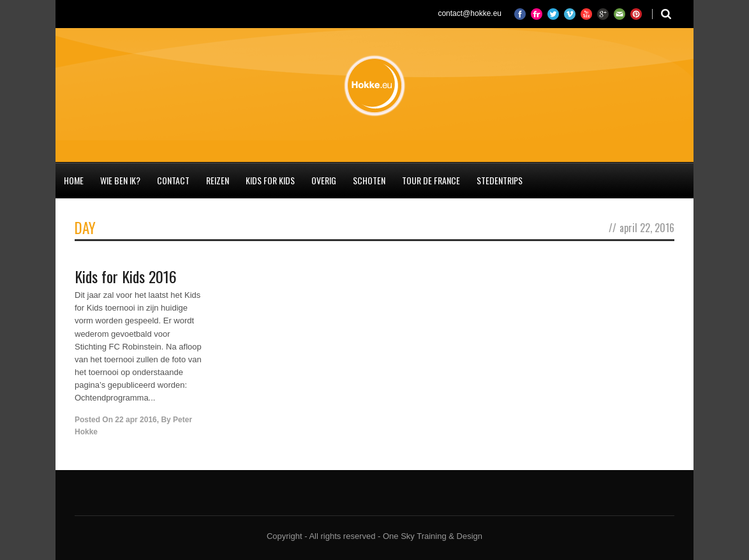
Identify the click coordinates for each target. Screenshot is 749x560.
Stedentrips (500, 180)
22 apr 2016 (136, 420)
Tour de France (431, 180)
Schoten (369, 180)
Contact (173, 180)
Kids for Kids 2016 (126, 276)
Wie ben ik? (120, 180)
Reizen (218, 180)
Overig (324, 180)
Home (74, 180)
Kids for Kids (270, 180)
